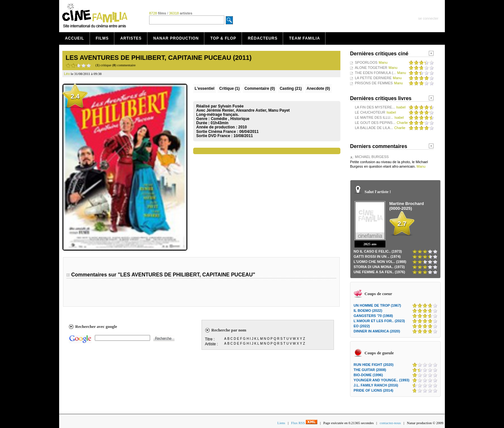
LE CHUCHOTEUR (370, 112)
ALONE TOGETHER (371, 68)
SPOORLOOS (366, 62)
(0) (260, 88)
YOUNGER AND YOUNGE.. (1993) (382, 380)
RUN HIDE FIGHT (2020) (373, 365)
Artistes (131, 38)
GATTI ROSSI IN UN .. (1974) (377, 256)
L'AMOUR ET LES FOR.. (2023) (379, 321)
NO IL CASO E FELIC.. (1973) (378, 251)
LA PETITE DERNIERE (373, 78)
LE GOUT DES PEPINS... (375, 123)
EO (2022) (362, 326)
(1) (229, 88)
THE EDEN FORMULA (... (375, 73)
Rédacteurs (263, 38)
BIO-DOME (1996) (368, 375)
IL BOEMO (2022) (368, 311)
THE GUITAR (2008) (370, 370)
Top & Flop (223, 38)
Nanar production (176, 38)
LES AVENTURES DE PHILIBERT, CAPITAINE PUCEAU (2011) (159, 58)
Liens (281, 423)
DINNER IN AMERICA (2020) (377, 331)
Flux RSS (304, 423)
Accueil (75, 38)
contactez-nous (390, 423)
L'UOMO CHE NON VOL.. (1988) (380, 262)
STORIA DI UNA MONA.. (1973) (379, 267)
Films (102, 38)
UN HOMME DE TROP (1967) (377, 305)
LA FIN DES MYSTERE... (375, 107)
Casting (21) (291, 88)
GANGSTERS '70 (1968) (373, 316)
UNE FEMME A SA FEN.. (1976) (379, 272)
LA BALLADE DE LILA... (374, 128)
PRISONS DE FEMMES (374, 83)
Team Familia (304, 38)
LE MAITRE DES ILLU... (374, 117)
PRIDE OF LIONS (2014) (373, 390)
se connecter (428, 18)
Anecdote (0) (318, 88)
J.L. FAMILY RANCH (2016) (376, 385)
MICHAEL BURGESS (372, 157)
